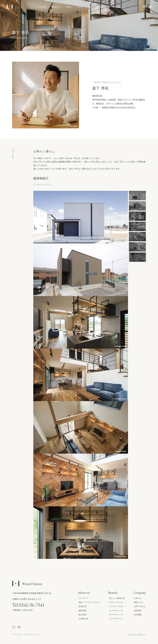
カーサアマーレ (116, 619)
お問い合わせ (140, 606)
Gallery (69, 7)
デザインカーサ (116, 602)
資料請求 (138, 611)
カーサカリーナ (116, 611)
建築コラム (139, 602)
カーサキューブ (116, 615)
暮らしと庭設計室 (117, 598)
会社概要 (138, 615)
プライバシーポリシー (137, 635)
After (90, 7)
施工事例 (83, 615)
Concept (42, 7)
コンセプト (84, 598)
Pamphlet (116, 7)
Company (102, 7)
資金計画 (83, 606)
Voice (80, 7)
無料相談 (83, 611)
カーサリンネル (116, 606)
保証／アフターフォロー (89, 602)
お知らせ (138, 598)
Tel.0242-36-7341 (28, 605)
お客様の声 (84, 619)
